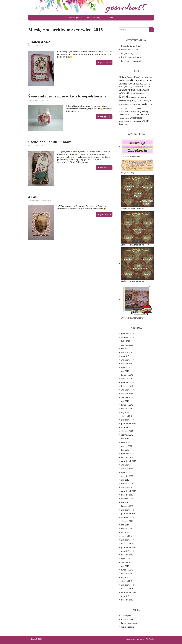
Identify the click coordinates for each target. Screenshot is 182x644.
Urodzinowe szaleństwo (132, 57)
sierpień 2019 (127, 364)
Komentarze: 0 (47, 46)
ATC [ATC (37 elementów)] (141, 77)
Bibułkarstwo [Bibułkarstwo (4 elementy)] (148, 77)
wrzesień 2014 (127, 517)
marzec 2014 (127, 529)
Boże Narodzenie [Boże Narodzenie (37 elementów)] (141, 80)
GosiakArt (32, 639)
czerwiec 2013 (127, 562)
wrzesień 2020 (127, 337)
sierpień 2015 (127, 495)
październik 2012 (129, 592)
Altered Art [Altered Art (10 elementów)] (133, 77)
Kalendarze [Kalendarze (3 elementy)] (136, 93)
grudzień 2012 (127, 585)
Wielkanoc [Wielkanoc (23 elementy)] (137, 118)
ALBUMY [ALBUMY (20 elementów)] (123, 77)
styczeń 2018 (127, 416)
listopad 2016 (127, 457)
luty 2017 (125, 450)
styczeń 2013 (127, 581)
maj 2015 (125, 502)
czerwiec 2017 (127, 435)
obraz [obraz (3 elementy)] (134, 109)
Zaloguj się (126, 616)
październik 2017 (129, 424)
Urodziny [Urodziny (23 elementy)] (144, 115)
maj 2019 (125, 371)
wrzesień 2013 (127, 551)
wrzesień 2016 (127, 465)
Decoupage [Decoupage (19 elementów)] (133, 84)
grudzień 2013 (127, 540)
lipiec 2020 (126, 341)
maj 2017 (125, 439)
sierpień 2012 (127, 600)
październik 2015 (129, 491)
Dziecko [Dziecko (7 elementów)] (138, 87)
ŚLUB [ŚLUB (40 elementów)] (146, 121)
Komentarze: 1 (47, 146)
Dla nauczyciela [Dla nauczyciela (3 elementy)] (130, 87)
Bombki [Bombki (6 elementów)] (128, 81)
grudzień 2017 (127, 420)
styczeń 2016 (127, 487)
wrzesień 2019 (127, 360)
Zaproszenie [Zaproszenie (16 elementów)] (125, 121)
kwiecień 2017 (127, 442)
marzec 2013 (127, 574)
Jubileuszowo (39, 42)
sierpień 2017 (127, 431)
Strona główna (76, 18)
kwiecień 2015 (127, 506)
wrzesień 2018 (127, 390)
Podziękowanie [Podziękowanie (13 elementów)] (126, 112)
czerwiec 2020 (127, 345)
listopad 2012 (127, 589)
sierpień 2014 (127, 521)
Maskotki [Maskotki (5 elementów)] (126, 105)
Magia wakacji (127, 53)
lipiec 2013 (126, 559)
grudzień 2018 (127, 382)
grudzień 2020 (127, 334)
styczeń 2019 (127, 379)
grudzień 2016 (127, 454)
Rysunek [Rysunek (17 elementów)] (123, 115)
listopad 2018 (127, 386)
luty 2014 (125, 532)
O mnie (110, 18)
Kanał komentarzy (129, 623)
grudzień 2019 (127, 356)
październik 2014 (129, 514)
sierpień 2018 (127, 394)
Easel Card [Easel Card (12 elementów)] (146, 87)
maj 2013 (125, 566)
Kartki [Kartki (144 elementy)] (123, 97)
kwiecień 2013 (127, 570)
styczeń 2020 (127, 352)
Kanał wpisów (127, 619)
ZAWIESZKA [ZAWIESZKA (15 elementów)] (137, 121)
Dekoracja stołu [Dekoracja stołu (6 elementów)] (146, 84)
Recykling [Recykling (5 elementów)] (144, 112)
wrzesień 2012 (127, 596)
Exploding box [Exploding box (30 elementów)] (127, 90)
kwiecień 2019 (127, 375)
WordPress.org (128, 627)
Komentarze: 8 (46, 200)
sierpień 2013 (127, 555)
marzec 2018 (127, 409)
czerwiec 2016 (127, 476)
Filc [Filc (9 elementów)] (137, 90)
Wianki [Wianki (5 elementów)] (128, 118)
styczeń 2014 (127, 536)
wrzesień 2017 (127, 427)
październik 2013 (129, 547)
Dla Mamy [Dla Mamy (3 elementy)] (122, 87)
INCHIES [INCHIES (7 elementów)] (129, 93)
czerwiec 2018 (127, 397)
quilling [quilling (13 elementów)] (137, 112)
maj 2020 (125, 349)
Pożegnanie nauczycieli (131, 61)
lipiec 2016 (126, 472)
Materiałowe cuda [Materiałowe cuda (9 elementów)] (137, 105)
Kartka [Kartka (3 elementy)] (142, 93)
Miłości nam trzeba (129, 50)
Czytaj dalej (103, 63)
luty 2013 (125, 577)
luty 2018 (125, 412)
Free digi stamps (94, 18)
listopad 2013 (127, 544)
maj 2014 (125, 525)
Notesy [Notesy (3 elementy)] (129, 109)
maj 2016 (125, 480)
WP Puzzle (150, 639)
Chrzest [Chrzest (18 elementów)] (123, 84)
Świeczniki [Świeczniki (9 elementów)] (123, 124)
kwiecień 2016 (127, 484)
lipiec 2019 (126, 367)
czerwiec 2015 (127, 499)
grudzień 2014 (127, 510)
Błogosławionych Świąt (131, 46)
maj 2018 (125, 401)
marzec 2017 (127, 446)
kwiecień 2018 (127, 405)
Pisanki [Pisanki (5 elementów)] (139, 109)
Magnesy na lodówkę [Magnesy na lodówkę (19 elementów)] (138, 101)
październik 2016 (129, 461)
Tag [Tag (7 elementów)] (137, 115)
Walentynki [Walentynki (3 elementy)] (122, 118)
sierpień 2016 (127, 469)
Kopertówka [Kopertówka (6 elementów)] (133, 97)
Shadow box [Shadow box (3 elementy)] (132, 115)
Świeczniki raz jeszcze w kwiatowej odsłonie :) (67, 96)
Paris (33, 196)
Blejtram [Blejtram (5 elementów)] (122, 81)
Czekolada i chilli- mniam (50, 142)
